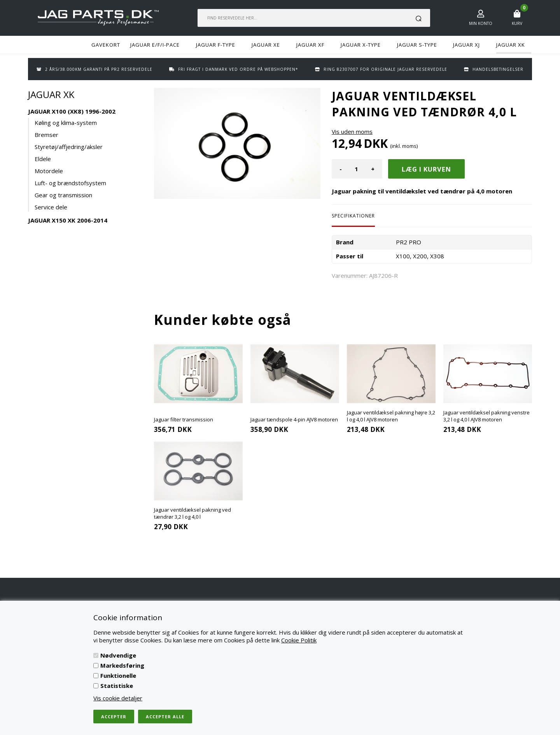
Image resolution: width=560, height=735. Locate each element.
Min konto (481, 23)
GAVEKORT (106, 45)
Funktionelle (118, 675)
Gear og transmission (63, 195)
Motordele (49, 171)
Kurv (517, 23)
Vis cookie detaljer (118, 698)
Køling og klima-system (66, 123)
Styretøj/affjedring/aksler (69, 147)
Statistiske (117, 686)
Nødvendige (118, 655)
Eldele (43, 159)
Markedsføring (122, 665)
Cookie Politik (299, 640)
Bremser (46, 135)
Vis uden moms (352, 132)
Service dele (51, 207)
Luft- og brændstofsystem (70, 183)
